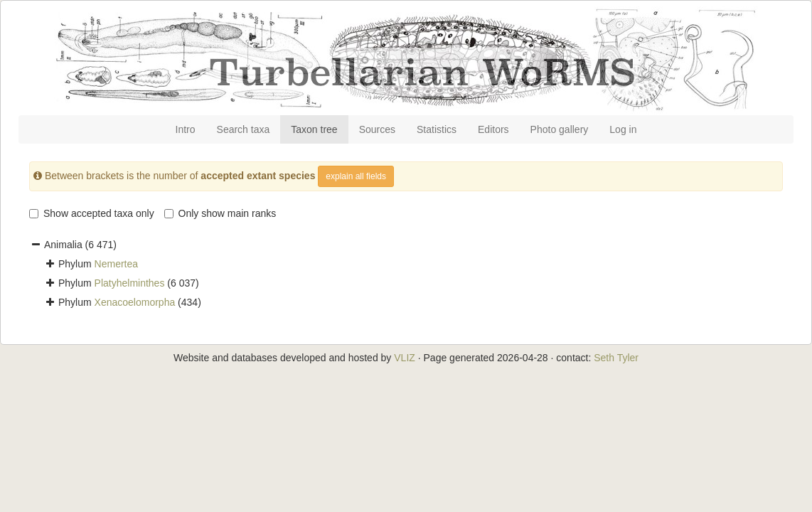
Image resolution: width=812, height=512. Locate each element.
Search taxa (244, 129)
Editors (493, 129)
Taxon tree (314, 129)
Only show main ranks (220, 213)
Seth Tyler (616, 358)
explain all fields (356, 176)
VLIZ (405, 358)
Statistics (437, 129)
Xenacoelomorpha (135, 302)
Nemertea (116, 264)
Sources (377, 129)
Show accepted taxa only (92, 213)
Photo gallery (560, 129)
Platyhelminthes (130, 283)
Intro (186, 129)
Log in (623, 129)
